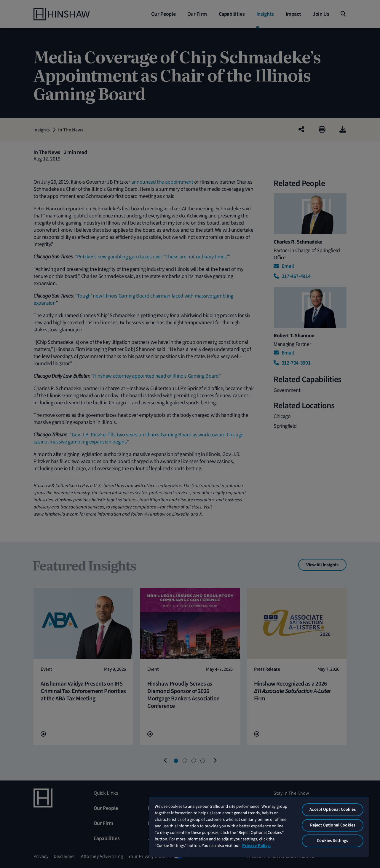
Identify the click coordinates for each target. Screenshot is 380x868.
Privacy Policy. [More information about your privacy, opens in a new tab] (256, 846)
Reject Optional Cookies (333, 825)
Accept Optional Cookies (332, 809)
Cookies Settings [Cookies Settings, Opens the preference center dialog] (332, 841)
